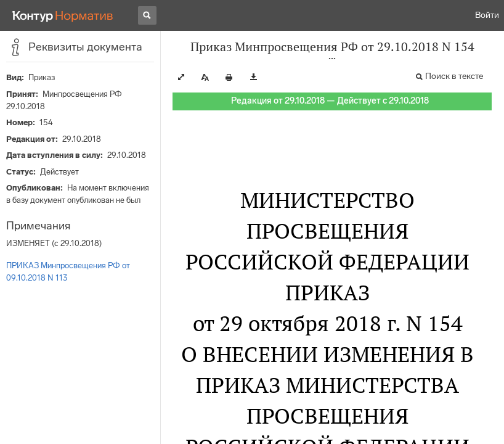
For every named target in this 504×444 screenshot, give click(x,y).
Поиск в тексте (454, 76)
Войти (487, 15)
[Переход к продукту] (63, 15)
